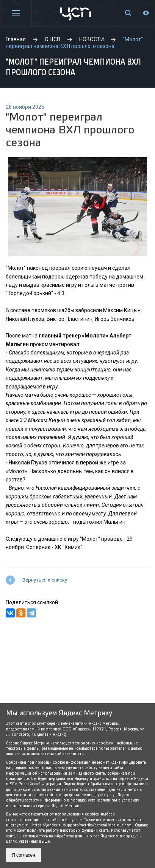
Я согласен (23, 855)
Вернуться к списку (45, 580)
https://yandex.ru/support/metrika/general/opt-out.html (82, 825)
